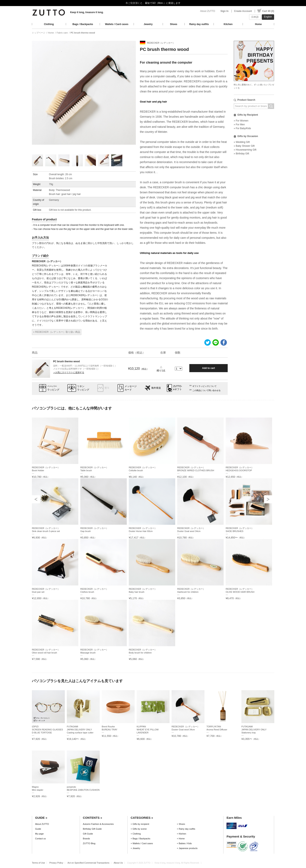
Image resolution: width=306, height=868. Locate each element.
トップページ (39, 33)
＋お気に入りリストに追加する (69, 372)
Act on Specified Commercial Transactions (89, 863)
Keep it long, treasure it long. (87, 12)
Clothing (49, 24)
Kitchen (228, 24)
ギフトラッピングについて (204, 386)
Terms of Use (38, 863)
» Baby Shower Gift (244, 146)
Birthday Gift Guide (92, 829)
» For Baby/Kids (242, 128)
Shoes (174, 24)
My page (39, 834)
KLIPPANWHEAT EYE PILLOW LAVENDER (148, 730)
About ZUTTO (207, 11)
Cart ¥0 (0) (268, 11)
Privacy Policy (56, 863)
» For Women (241, 121)
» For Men (239, 125)
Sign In (224, 11)
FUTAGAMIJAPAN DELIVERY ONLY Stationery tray (254, 730)
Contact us (40, 839)
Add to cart (208, 368)
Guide (38, 829)
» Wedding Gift (242, 142)
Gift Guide (88, 834)
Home (258, 24)
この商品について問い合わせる (206, 390)
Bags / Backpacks (83, 24)
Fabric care (62, 33)
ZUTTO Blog (89, 843)
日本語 (255, 17)
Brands (86, 839)
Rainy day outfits (199, 24)
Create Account (243, 11)
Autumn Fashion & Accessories (98, 824)
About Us (118, 863)
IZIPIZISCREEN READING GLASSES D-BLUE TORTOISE (47, 730)
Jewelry (148, 24)
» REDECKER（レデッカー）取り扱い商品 (57, 332)
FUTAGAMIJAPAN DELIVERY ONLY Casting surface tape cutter (80, 730)
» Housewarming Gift (245, 150)
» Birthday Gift (241, 154)
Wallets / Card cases (117, 24)
